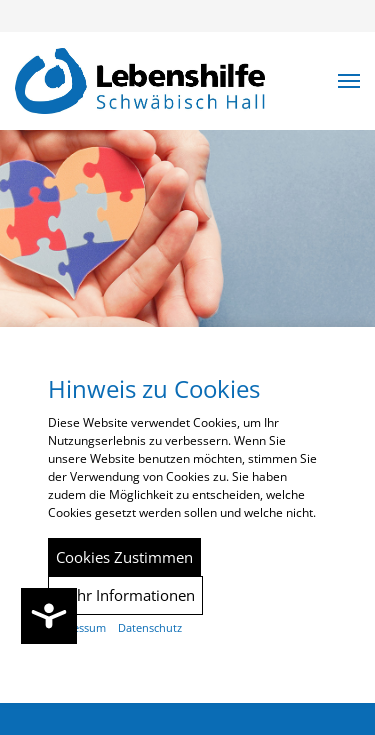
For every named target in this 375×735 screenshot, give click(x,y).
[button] (349, 81)
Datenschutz (150, 628)
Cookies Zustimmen (124, 557)
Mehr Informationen (125, 595)
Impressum (77, 628)
